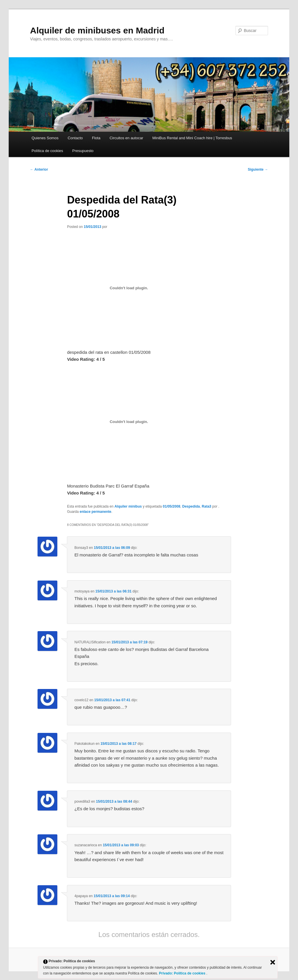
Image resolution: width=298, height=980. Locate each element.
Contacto (75, 138)
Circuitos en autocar (126, 138)
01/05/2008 (171, 506)
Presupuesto (83, 151)
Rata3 (206, 506)
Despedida (191, 506)
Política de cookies (47, 151)
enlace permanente (96, 512)
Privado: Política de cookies (183, 973)
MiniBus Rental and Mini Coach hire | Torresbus (192, 138)
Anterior (39, 169)
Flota (96, 138)
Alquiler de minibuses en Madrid (97, 30)
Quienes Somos (45, 138)
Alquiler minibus (128, 506)
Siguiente (258, 169)
